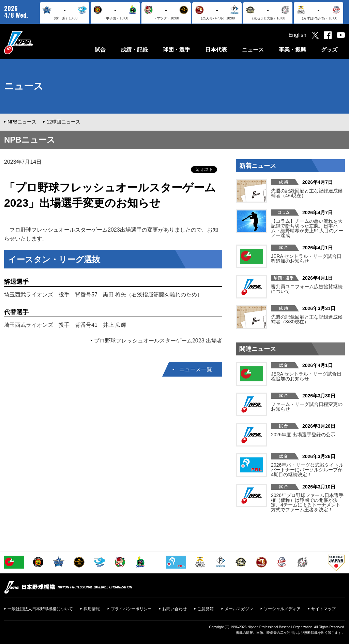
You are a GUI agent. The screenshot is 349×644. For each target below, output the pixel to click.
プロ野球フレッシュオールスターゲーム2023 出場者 (158, 341)
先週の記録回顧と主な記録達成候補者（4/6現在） (307, 193)
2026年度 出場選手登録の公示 (303, 435)
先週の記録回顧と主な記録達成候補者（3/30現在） (307, 319)
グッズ (329, 50)
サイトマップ (323, 609)
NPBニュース (22, 122)
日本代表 (216, 50)
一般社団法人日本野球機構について (40, 609)
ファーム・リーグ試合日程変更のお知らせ (307, 407)
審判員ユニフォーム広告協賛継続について (307, 289)
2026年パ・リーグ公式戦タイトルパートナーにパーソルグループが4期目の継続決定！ (307, 470)
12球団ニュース (64, 122)
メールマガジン (239, 609)
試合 (100, 50)
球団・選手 (177, 50)
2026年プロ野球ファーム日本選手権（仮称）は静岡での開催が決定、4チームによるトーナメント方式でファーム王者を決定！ (307, 502)
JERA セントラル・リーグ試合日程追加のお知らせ (306, 259)
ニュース (253, 50)
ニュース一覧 (196, 369)
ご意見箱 (206, 609)
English (298, 35)
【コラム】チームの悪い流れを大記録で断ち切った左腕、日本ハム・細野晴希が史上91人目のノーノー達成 (307, 228)
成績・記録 (134, 50)
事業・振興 (292, 50)
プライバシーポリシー (131, 609)
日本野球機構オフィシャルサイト (36, 42)
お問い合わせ (174, 609)
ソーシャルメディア (282, 609)
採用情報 (92, 609)
